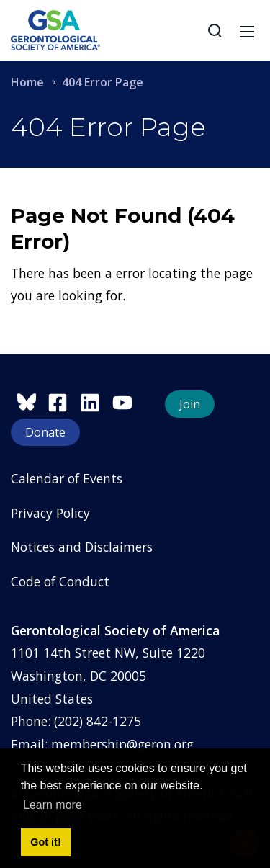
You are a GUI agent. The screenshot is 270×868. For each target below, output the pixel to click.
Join (190, 404)
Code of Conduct (60, 581)
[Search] (215, 30)
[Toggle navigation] (247, 30)
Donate (45, 432)
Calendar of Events (67, 478)
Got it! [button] (45, 842)
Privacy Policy (50, 513)
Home (27, 82)
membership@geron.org (122, 744)
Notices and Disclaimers (82, 547)
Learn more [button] (53, 805)
